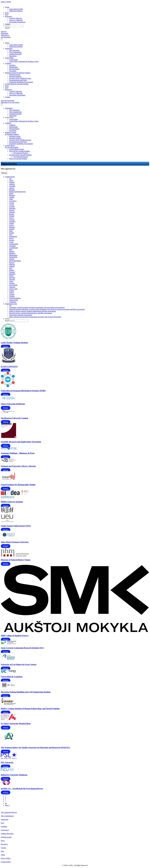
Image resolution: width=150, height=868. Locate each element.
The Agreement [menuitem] (14, 50)
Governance (5, 830)
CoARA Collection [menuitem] (16, 18)
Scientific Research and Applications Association (21, 442)
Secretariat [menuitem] (13, 71)
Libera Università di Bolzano (13, 404)
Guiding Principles (7, 834)
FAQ (2, 823)
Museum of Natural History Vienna (16, 560)
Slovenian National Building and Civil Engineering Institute (26, 692)
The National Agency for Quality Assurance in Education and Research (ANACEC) (35, 748)
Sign (2, 851)
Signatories (5, 819)
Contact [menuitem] (8, 24)
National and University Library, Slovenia (18, 466)
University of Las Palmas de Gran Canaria (19, 664)
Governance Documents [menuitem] (17, 22)
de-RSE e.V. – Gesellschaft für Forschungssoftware (22, 789)
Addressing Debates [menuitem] (16, 11)
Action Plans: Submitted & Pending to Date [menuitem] (24, 62)
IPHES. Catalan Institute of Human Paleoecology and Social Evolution (30, 709)
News (3, 841)
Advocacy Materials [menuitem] (16, 20)
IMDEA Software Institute (12, 502)
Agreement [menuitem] (9, 48)
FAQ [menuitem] (7, 15)
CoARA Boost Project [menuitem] (17, 149)
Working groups (6, 837)
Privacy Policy (6, 858)
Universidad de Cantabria (12, 677)
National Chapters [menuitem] (15, 76)
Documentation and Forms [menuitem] (18, 80)
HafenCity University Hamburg (14, 775)
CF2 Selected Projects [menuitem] (21, 157)
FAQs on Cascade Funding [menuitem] (18, 159)
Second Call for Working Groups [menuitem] (20, 78)
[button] (7, 28)
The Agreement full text (9, 812)
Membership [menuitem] (13, 67)
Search (7, 321)
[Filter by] (4, 173)
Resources (4, 844)
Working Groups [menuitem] (15, 75)
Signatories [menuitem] (13, 56)
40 (6, 803)
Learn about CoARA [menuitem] (16, 9)
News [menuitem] (7, 13)
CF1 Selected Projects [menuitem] (21, 153)
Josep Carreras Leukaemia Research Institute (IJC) (22, 648)
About (3, 855)
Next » (7, 805)
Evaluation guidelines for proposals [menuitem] (21, 82)
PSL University (7, 762)
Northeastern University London (14, 418)
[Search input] (14, 26)
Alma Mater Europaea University (15, 542)
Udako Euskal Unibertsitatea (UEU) (16, 526)
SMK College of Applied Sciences (15, 636)
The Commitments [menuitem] (15, 52)
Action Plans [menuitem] (9, 58)
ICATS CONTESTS (9, 367)
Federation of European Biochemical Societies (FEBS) (23, 391)
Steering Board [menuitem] (14, 69)
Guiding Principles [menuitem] (15, 54)
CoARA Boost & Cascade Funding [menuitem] (17, 84)
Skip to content (6, 2)
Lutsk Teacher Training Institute (14, 343)
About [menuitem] (7, 7)
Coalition (4, 827)
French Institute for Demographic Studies (18, 485)
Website (6, 347)
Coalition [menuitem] (8, 63)
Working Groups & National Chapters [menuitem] (18, 73)
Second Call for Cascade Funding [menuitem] (20, 155)
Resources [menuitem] (8, 16)
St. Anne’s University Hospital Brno (16, 724)
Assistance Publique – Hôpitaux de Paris (18, 453)
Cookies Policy (6, 862)
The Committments (7, 816)
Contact (3, 848)
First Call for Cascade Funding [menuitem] (19, 151)
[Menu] (2, 39)
